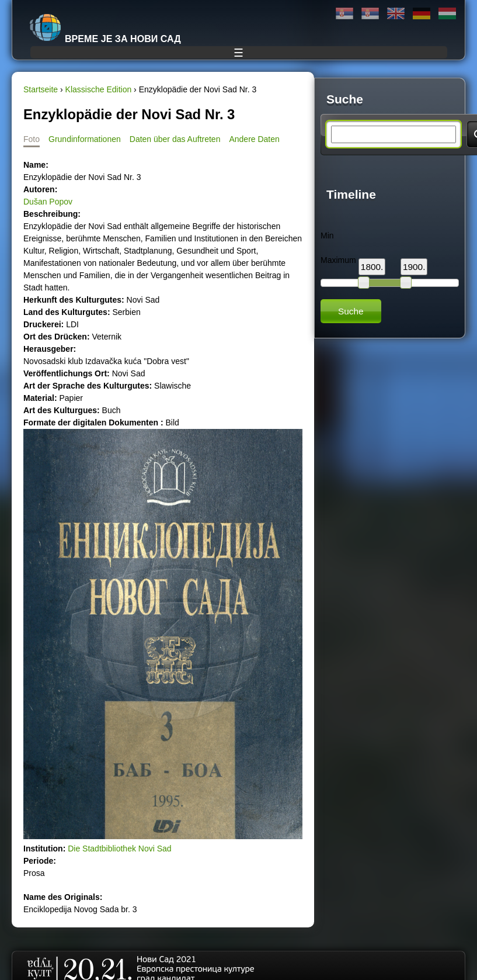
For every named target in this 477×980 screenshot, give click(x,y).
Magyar (447, 14)
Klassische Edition (99, 89)
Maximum (338, 260)
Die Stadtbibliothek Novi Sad (119, 849)
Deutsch (422, 14)
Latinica (370, 14)
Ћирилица (344, 14)
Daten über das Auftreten (175, 139)
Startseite (41, 89)
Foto (32, 139)
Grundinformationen (85, 139)
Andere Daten (254, 139)
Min (327, 236)
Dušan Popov (48, 202)
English (396, 14)
